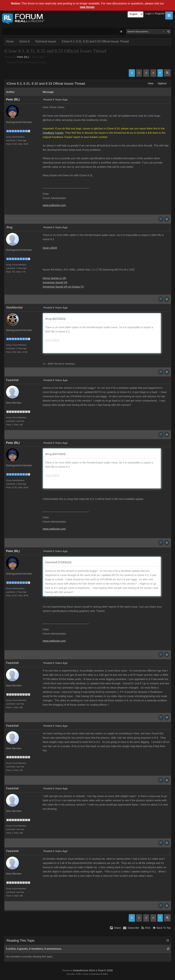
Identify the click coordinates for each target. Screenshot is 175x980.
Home (10, 41)
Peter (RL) (23, 57)
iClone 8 (24, 41)
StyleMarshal (14, 308)
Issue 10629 (50, 248)
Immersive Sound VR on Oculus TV (63, 287)
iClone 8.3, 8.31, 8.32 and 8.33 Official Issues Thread (95, 41)
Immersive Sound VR (55, 282)
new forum (87, 7)
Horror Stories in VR (54, 278)
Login (148, 13)
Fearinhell (12, 380)
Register (160, 13)
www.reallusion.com (54, 205)
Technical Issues (45, 41)
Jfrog (9, 227)
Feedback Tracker (53, 133)
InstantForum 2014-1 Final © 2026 (93, 970)
